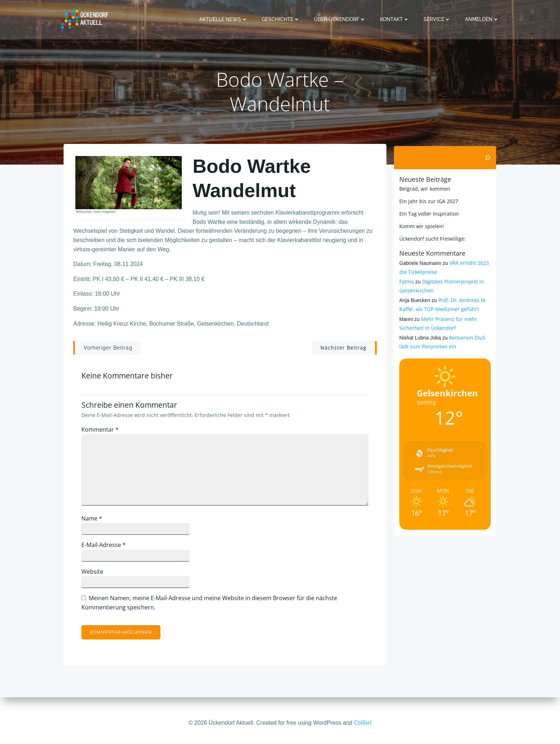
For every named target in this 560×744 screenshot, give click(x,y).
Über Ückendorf (341, 19)
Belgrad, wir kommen (424, 188)
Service (438, 19)
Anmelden (483, 19)
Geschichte (282, 19)
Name (95, 522)
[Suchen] (489, 157)
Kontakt (396, 19)
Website (95, 575)
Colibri (363, 723)
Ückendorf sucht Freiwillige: (431, 238)
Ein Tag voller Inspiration (428, 213)
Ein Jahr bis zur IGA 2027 (428, 201)
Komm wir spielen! (421, 226)
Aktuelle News (224, 19)
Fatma (406, 281)
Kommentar (103, 433)
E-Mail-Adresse (106, 548)
